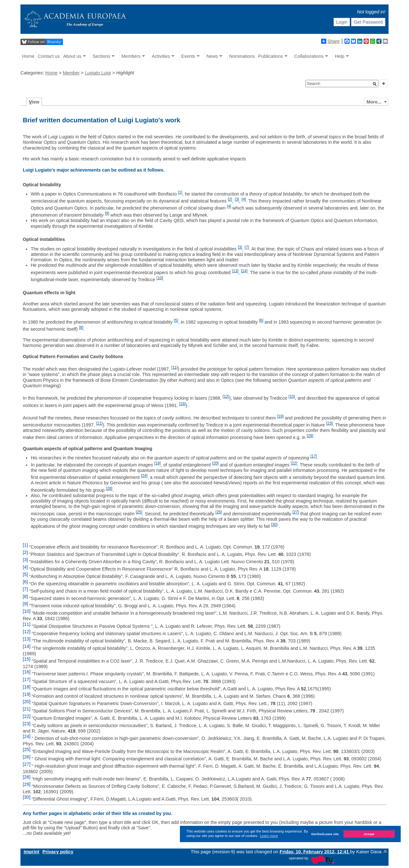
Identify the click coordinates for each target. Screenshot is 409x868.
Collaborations (309, 56)
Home (28, 56)
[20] (215, 463)
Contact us (49, 56)
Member (71, 73)
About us (72, 56)
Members (131, 56)
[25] (139, 512)
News (212, 56)
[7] (247, 247)
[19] (280, 416)
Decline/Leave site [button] (325, 834)
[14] (244, 271)
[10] (160, 278)
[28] (109, 488)
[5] (176, 320)
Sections (101, 56)
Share (330, 41)
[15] (292, 396)
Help (340, 56)
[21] (99, 423)
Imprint (31, 852)
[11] (174, 367)
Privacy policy (58, 852)
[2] (230, 199)
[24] (144, 476)
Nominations (242, 56)
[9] (107, 213)
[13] (235, 271)
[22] (294, 463)
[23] (329, 423)
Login (342, 22)
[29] (310, 436)
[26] (219, 512)
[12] (226, 396)
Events (188, 56)
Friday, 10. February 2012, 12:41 (315, 852)
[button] (375, 84)
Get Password (368, 22)
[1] (180, 192)
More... (374, 102)
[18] (158, 463)
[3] (237, 199)
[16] (182, 404)
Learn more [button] (269, 836)
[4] (244, 199)
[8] (81, 327)
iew (34, 102)
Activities (161, 56)
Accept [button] (369, 834)
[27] (296, 512)
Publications (271, 56)
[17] (313, 456)
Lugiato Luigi (98, 73)
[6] (261, 320)
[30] (274, 525)
